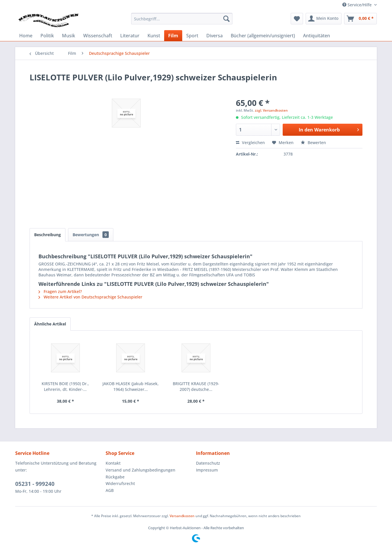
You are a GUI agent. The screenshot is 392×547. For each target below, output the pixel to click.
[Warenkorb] (360, 19)
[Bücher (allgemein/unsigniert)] (263, 36)
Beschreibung (47, 235)
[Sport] (192, 36)
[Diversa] (215, 36)
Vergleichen (250, 142)
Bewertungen (91, 235)
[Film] (173, 36)
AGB (110, 490)
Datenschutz (208, 463)
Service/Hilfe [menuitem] (358, 5)
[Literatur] (130, 36)
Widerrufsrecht (120, 483)
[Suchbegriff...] (182, 19)
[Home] (26, 36)
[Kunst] (154, 36)
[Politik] (47, 36)
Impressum (207, 470)
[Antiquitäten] (317, 36)
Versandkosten (182, 516)
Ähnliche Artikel (50, 324)
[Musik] (69, 36)
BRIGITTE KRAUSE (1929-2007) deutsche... (196, 386)
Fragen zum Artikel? (60, 291)
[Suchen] (226, 19)
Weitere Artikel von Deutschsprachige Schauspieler (90, 297)
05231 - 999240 (35, 484)
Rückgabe (115, 477)
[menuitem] (182, 19)
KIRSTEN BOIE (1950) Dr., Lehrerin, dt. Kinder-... (65, 386)
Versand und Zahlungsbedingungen (140, 470)
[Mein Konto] (324, 19)
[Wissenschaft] (98, 36)
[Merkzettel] (297, 19)
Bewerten (313, 142)
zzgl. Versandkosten (271, 110)
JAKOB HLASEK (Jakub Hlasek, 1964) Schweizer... (131, 386)
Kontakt (113, 463)
